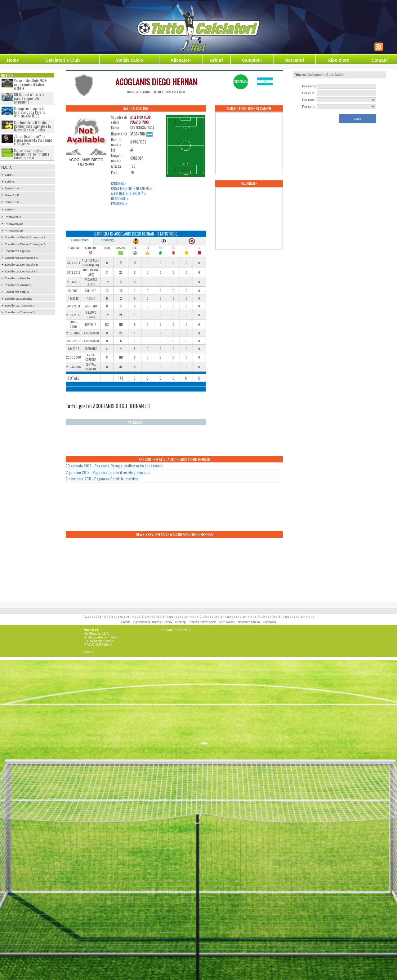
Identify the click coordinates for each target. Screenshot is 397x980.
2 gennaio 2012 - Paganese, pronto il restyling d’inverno (108, 472)
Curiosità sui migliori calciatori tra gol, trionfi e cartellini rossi (32, 154)
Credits (126, 622)
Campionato (80, 240)
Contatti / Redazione (176, 630)
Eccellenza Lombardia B (21, 265)
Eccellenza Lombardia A (21, 258)
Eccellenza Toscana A (20, 306)
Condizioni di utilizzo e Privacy (153, 622)
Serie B (10, 182)
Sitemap (181, 622)
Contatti (379, 60)
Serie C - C (12, 202)
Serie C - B (12, 195)
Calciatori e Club (63, 60)
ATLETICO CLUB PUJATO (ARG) (141, 120)
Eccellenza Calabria (18, 299)
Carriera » (119, 183)
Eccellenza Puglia (17, 292)
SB (160, 248)
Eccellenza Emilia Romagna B (25, 244)
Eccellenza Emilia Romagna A (25, 237)
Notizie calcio (129, 60)
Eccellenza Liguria (17, 251)
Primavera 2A (14, 224)
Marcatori (294, 60)
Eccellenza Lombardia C (21, 271)
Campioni (252, 60)
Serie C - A (12, 188)
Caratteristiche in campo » (132, 188)
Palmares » (119, 203)
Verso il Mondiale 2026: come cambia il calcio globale (31, 84)
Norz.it (89, 652)
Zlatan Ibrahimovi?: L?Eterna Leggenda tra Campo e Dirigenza (33, 140)
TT (148, 248)
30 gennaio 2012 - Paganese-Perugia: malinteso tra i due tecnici (115, 466)
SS (173, 248)
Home (13, 60)
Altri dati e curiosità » (129, 193)
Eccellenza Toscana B (20, 312)
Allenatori (181, 60)
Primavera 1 (13, 217)
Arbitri (216, 60)
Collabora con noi (249, 622)
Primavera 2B (14, 231)
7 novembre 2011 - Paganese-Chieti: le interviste (102, 479)
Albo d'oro (339, 60)
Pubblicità (270, 622)
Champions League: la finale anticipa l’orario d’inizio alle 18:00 (30, 112)
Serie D (10, 210)
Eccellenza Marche (18, 278)
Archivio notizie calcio (202, 622)
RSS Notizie (227, 622)
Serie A (10, 175)
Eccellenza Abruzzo (18, 285)
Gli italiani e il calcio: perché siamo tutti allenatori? (29, 98)
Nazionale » (120, 198)
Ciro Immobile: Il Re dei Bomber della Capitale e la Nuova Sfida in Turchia (32, 126)
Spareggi (108, 240)
